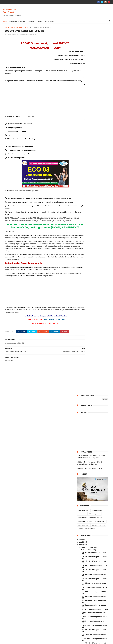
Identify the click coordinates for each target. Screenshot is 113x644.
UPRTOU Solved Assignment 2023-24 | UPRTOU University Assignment (91, 90)
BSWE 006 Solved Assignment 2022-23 (94, 455)
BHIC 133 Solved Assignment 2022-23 (94, 234)
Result (40, 21)
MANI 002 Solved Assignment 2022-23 (94, 577)
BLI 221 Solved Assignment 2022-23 (94, 334)
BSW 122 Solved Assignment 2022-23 (93, 448)
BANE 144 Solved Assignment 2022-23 (94, 199)
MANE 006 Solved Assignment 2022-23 (94, 537)
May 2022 (85, 594)
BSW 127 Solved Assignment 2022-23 (93, 426)
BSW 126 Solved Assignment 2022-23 (93, 431)
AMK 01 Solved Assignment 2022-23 (94, 404)
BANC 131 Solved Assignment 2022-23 (94, 259)
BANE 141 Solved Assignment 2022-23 (94, 208)
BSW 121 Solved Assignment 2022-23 (94, 452)
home (5, 2)
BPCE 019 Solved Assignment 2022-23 (94, 486)
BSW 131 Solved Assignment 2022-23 (94, 410)
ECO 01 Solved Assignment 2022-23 (94, 399)
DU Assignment (97, 143)
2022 (81, 178)
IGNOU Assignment (94, 147)
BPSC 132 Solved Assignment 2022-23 (94, 221)
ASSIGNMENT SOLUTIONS (10, 11)
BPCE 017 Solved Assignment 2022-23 (94, 495)
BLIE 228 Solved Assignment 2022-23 (93, 321)
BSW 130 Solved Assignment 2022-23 (94, 413)
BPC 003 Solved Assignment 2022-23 (94, 520)
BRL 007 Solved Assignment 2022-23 (93, 356)
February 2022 (87, 599)
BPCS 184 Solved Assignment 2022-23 (94, 312)
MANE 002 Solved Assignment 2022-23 (94, 555)
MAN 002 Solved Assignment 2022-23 (94, 568)
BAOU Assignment (84, 143)
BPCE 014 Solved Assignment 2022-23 (94, 504)
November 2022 (87, 180)
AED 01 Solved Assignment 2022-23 (94, 407)
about (10, 2)
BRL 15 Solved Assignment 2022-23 (94, 337)
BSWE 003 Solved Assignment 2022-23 (94, 464)
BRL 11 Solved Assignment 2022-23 (93, 345)
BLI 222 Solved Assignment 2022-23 (94, 331)
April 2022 (85, 597)
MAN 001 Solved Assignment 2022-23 (94, 573)
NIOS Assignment (100, 154)
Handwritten (50, 21)
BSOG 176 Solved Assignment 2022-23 (94, 285)
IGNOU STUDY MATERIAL (85, 154)
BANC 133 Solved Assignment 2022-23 (94, 250)
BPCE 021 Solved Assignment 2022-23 (94, 482)
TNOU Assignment (84, 158)
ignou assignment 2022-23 (19, 27)
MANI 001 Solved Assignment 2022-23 (94, 581)
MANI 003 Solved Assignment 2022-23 (94, 564)
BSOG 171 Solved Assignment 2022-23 (94, 294)
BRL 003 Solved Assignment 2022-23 (93, 369)
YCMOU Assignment (98, 158)
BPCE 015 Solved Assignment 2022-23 (94, 499)
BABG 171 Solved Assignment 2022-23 (94, 272)
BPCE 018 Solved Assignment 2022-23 (94, 491)
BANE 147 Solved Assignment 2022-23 (94, 186)
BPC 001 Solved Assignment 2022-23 (93, 529)
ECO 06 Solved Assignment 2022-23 (94, 388)
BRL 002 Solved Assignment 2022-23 (93, 373)
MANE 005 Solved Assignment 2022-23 (94, 542)
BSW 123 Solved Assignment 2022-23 (93, 444)
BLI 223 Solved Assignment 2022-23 (94, 329)
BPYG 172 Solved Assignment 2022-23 (94, 263)
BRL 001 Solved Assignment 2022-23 (94, 377)
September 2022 (88, 586)
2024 (81, 172)
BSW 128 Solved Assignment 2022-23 (93, 422)
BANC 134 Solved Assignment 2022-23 (94, 246)
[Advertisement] (74, 13)
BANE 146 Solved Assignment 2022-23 (94, 190)
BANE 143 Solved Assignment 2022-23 (94, 204)
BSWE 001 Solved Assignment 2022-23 (94, 478)
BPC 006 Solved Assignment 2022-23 (94, 511)
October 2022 (86, 183)
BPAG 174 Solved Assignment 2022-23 (94, 308)
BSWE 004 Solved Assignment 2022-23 (94, 469)
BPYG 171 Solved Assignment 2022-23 (94, 268)
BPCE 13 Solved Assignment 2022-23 (94, 507)
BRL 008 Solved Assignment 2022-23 (93, 351)
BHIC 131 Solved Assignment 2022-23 (94, 242)
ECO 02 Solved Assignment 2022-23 (94, 396)
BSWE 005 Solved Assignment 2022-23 (94, 460)
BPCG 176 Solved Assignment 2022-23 (94, 299)
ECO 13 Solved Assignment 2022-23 (94, 380)
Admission (31, 21)
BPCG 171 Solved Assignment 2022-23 (94, 303)
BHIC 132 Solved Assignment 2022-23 (94, 239)
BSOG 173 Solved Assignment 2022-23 (94, 290)
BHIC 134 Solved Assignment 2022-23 (94, 230)
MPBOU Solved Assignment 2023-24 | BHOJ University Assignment (91, 96)
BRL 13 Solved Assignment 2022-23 (94, 340)
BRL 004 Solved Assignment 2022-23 (93, 365)
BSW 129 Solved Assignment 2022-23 (93, 418)
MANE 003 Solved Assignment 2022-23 (94, 551)
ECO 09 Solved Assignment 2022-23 (94, 385)
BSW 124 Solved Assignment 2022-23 (94, 440)
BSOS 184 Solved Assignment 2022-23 (94, 281)
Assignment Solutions (17, 21)
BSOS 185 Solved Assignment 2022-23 (94, 277)
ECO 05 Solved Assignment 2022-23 (94, 391)
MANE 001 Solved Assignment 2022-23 (94, 559)
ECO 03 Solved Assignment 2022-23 (94, 393)
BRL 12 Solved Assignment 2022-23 (94, 342)
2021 (81, 605)
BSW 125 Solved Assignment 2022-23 (93, 435)
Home (5, 21)
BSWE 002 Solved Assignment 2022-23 (94, 473)
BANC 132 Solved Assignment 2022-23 (94, 255)
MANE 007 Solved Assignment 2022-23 (94, 533)
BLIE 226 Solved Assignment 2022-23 (93, 325)
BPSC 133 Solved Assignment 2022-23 (94, 217)
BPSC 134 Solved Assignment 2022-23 (94, 212)
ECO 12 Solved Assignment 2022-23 (94, 382)
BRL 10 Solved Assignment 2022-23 (94, 348)
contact (18, 2)
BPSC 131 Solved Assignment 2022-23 (94, 226)
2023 (81, 175)
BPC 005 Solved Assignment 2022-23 (94, 515)
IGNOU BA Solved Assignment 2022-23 (90, 150)
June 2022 (85, 591)
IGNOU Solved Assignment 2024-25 (90, 101)
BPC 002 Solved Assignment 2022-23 (94, 524)
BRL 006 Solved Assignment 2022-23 (93, 360)
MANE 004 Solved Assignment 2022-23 (94, 546)
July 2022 (85, 588)
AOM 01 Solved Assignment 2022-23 (94, 401)
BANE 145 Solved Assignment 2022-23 (94, 195)
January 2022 (86, 602)
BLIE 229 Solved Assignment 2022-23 (93, 316)
